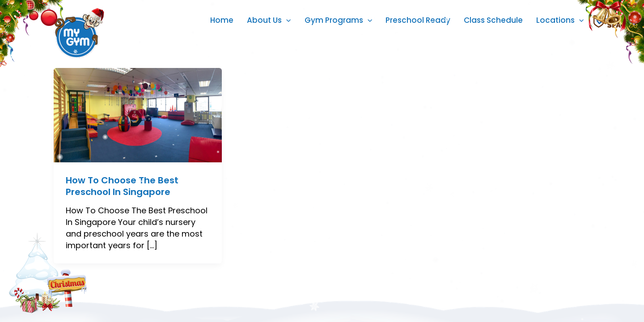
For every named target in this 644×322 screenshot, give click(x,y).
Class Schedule (493, 20)
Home (222, 20)
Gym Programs (338, 20)
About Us (269, 20)
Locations (560, 20)
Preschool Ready (418, 20)
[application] (286, 20)
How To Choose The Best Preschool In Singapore (122, 186)
